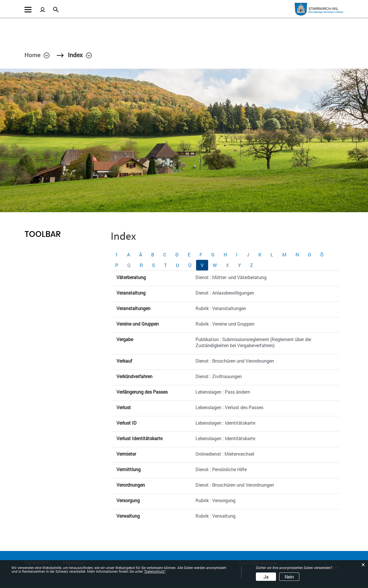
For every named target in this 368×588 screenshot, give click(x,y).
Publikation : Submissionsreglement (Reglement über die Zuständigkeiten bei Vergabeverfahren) (253, 343)
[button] (80, 55)
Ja (266, 577)
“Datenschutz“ (155, 571)
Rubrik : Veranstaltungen (221, 308)
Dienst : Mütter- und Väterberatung (231, 277)
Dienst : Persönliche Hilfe (221, 470)
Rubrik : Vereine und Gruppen (225, 324)
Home (32, 55)
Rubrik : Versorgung (215, 501)
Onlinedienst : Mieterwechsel (225, 454)
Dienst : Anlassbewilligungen (225, 293)
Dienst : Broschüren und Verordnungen (235, 361)
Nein (289, 577)
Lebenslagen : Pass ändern (223, 392)
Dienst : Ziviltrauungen (219, 377)
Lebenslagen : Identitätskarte (225, 423)
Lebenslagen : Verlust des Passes (229, 408)
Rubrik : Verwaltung (215, 516)
